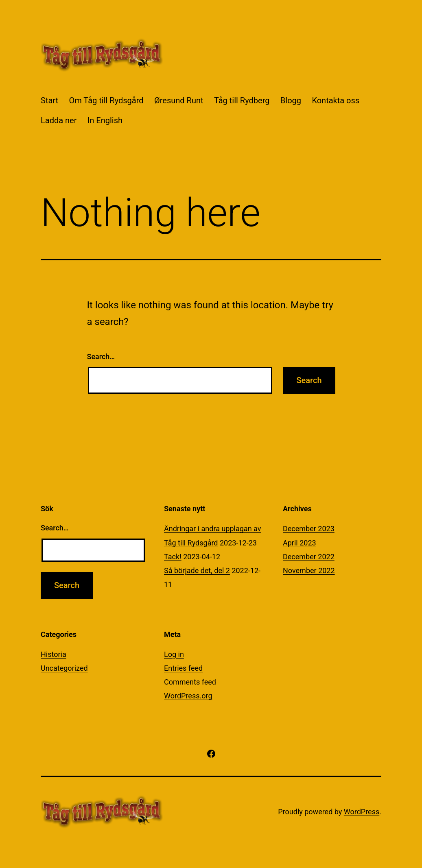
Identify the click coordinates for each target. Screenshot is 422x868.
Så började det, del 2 (197, 570)
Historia (54, 654)
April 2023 (300, 543)
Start (49, 100)
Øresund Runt (179, 100)
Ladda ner (59, 120)
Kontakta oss (336, 100)
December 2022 (309, 557)
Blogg (291, 100)
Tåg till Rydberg (242, 100)
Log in (174, 654)
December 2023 (309, 529)
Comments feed (190, 682)
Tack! (173, 557)
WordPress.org (188, 696)
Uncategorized (64, 668)
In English (105, 120)
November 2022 (309, 570)
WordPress (362, 812)
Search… (101, 357)
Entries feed (183, 668)
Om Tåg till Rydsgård (106, 100)
